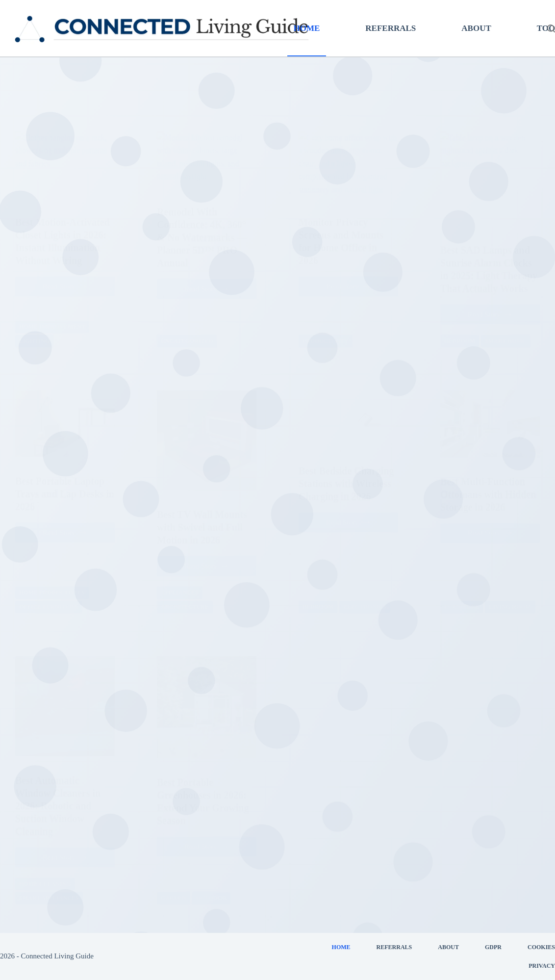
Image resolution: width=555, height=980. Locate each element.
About (476, 28)
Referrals (391, 28)
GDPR (493, 947)
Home (307, 28)
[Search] (551, 28)
